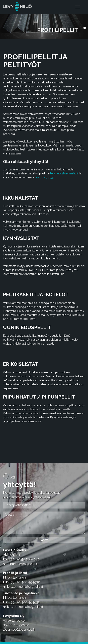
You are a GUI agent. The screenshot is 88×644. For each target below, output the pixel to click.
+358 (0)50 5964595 (24, 559)
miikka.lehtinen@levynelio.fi (23, 587)
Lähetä (44, 540)
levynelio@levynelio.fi (64, 173)
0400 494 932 (45, 177)
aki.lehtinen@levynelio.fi (20, 564)
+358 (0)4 (25, 582)
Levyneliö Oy (14, 616)
